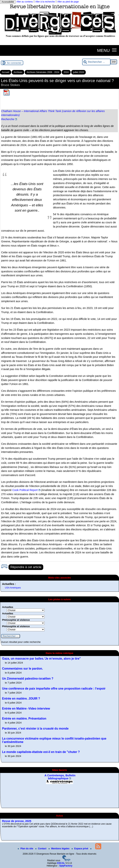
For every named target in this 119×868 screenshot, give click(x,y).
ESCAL (61, 863)
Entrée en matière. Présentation (24, 719)
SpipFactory (66, 866)
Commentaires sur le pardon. (22, 669)
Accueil (6, 72)
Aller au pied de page (68, 2)
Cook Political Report (25, 490)
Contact (41, 849)
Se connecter (14, 63)
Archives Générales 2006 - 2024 (43, 72)
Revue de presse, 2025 (17, 821)
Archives (18, 72)
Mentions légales (59, 849)
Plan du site (26, 849)
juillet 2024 (78, 72)
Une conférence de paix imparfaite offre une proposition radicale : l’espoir (54, 689)
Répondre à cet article (26, 567)
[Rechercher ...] (96, 62)
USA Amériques (13, 588)
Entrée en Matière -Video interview (26, 709)
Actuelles (8, 607)
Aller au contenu (25, 2)
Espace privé (80, 849)
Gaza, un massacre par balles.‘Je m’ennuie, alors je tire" (41, 659)
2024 (66, 72)
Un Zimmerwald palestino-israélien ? (28, 679)
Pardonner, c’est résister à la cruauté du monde (35, 729)
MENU (103, 50)
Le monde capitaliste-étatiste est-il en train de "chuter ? (41, 752)
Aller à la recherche (45, 2)
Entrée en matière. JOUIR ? (21, 699)
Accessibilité (8, 2)
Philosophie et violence (16, 620)
